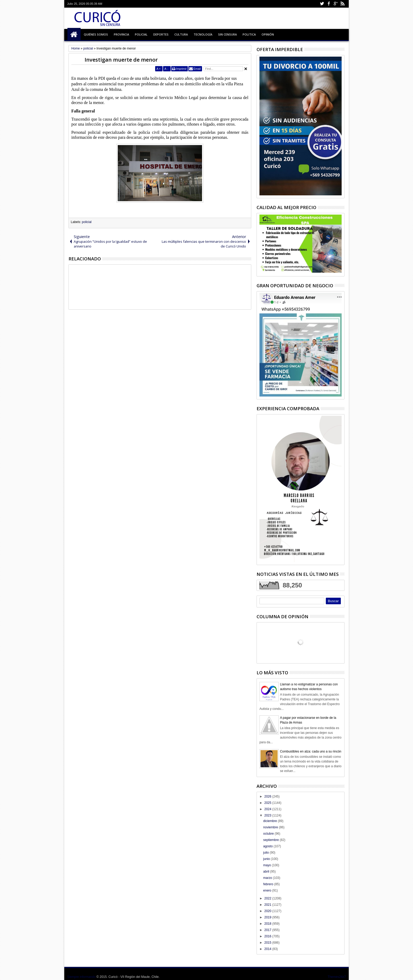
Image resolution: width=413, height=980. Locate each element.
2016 (268, 936)
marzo (268, 878)
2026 (268, 796)
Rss (342, 4)
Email (197, 69)
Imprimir (181, 69)
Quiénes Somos (96, 34)
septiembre (271, 840)
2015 (268, 943)
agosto (268, 846)
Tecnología (203, 34)
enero (268, 890)
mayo (267, 865)
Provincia (121, 34)
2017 (268, 930)
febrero (269, 884)
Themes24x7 (337, 977)
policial (87, 222)
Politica (249, 34)
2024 (268, 809)
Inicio (74, 34)
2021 (268, 905)
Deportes (161, 34)
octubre (269, 834)
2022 (268, 898)
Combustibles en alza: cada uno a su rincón (311, 751)
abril (267, 872)
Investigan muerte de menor (121, 60)
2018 (268, 924)
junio (267, 859)
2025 (268, 803)
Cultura (181, 34)
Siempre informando (81, 977)
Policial (141, 34)
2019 (268, 917)
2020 (268, 911)
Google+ (336, 4)
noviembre (271, 827)
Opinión (268, 34)
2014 (268, 949)
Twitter (322, 4)
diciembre (270, 821)
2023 (268, 815)
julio (266, 853)
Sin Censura (227, 34)
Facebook (329, 4)
